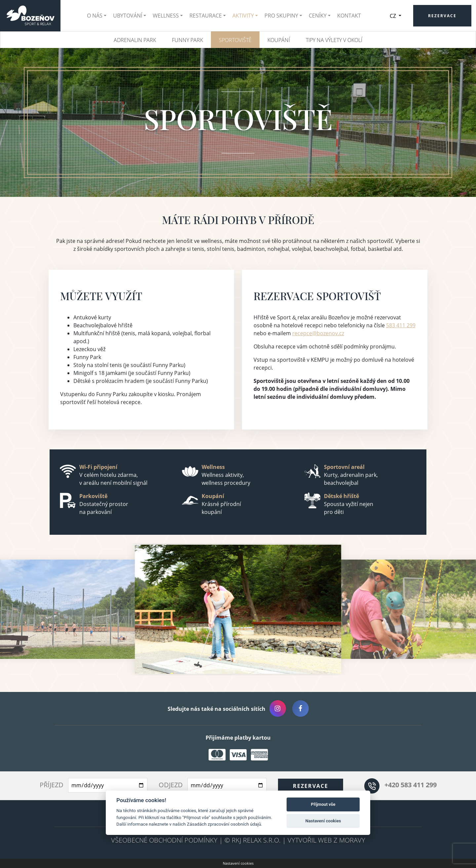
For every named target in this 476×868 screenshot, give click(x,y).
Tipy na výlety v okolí (334, 40)
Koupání (279, 40)
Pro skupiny (284, 16)
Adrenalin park (135, 40)
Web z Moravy (342, 840)
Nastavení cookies (238, 863)
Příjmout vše (323, 804)
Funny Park (187, 40)
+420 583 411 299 (411, 785)
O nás (97, 16)
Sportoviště (235, 40)
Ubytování (130, 16)
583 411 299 (401, 325)
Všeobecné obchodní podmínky (164, 840)
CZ (398, 16)
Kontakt (352, 16)
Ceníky (320, 16)
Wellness (168, 16)
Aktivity (246, 16)
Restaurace (208, 16)
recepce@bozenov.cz (318, 333)
